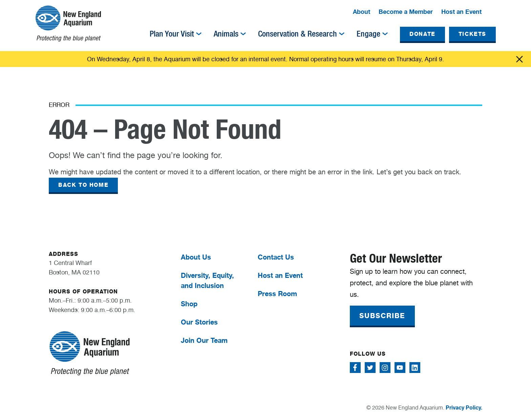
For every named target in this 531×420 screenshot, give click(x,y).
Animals (226, 34)
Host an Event (461, 12)
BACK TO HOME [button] (83, 185)
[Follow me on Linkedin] (415, 368)
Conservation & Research (298, 34)
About (362, 12)
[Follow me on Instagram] (385, 368)
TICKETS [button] (472, 34)
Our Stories (199, 322)
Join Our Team (204, 340)
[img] (199, 34)
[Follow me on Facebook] (355, 368)
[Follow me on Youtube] (400, 368)
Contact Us (276, 257)
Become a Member (406, 12)
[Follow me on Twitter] (370, 368)
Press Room (277, 294)
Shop (189, 304)
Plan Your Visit (172, 34)
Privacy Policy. (464, 407)
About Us (196, 257)
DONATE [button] (422, 34)
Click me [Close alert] (519, 59)
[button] (492, 12)
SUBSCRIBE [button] (382, 316)
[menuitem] (362, 12)
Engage (368, 34)
